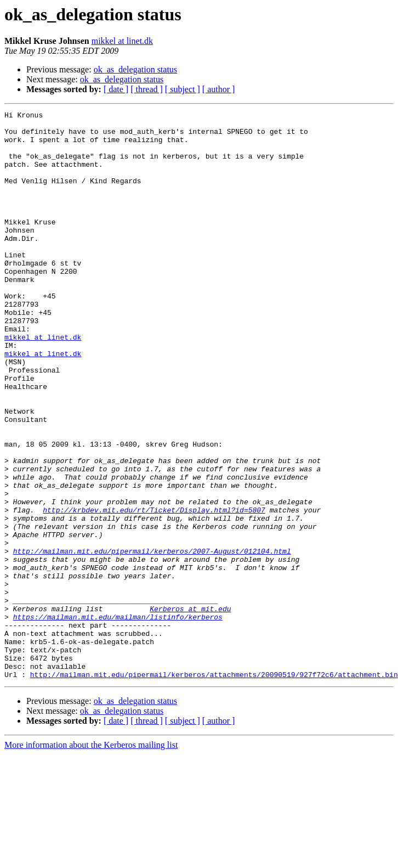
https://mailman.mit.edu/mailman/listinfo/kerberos (118, 719)
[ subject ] (183, 89)
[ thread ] (147, 89)
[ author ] (219, 89)
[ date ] (116, 89)
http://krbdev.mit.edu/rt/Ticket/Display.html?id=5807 (154, 590)
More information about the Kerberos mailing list (91, 858)
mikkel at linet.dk (122, 41)
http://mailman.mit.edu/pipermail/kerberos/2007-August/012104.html (152, 640)
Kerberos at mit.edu (190, 709)
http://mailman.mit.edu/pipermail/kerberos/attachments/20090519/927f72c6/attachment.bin (214, 788)
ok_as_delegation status (135, 69)
